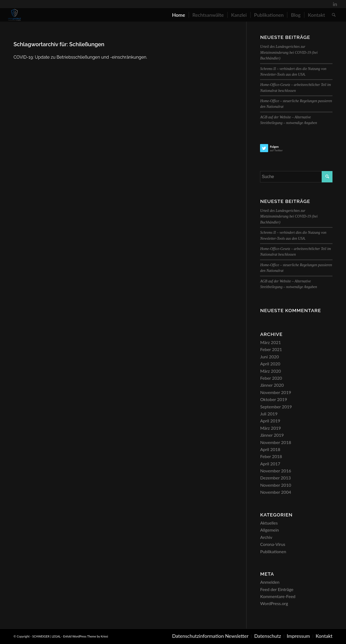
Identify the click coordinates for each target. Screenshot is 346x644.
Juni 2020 (269, 357)
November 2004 (276, 492)
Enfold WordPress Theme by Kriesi (86, 636)
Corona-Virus (273, 544)
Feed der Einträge (277, 589)
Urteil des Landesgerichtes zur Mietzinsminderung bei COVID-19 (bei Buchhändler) (289, 52)
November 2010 (276, 485)
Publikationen (273, 551)
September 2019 (276, 407)
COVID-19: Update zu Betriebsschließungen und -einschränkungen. (80, 57)
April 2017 (270, 464)
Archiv (266, 537)
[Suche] (334, 15)
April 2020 (270, 364)
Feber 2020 (271, 378)
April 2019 (270, 421)
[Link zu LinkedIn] (335, 4)
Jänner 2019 (272, 435)
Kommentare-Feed (278, 596)
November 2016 (276, 471)
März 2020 (270, 371)
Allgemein (269, 530)
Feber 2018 (271, 456)
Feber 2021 (271, 349)
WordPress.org (274, 603)
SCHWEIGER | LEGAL (46, 636)
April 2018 (270, 449)
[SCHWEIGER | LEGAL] (15, 15)
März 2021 (270, 342)
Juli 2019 (269, 414)
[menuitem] (178, 15)
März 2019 (270, 428)
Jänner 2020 (272, 385)
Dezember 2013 (275, 478)
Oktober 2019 (274, 399)
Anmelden (270, 582)
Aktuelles (269, 523)
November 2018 (276, 442)
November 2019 (276, 392)
